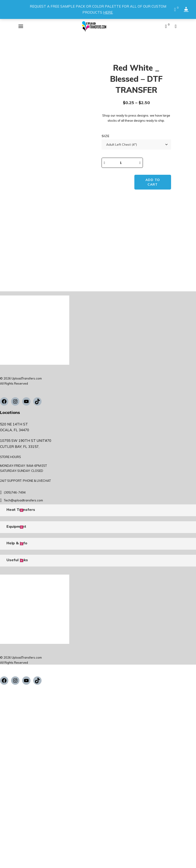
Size (106, 136)
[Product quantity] (125, 163)
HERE (108, 12)
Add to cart (154, 182)
